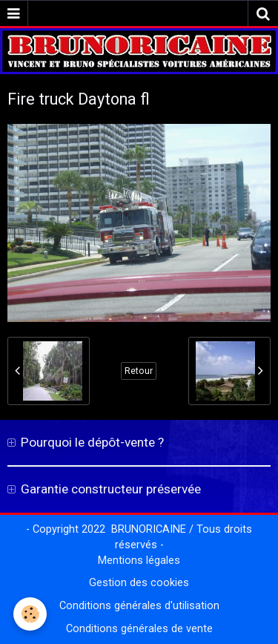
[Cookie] (30, 614)
